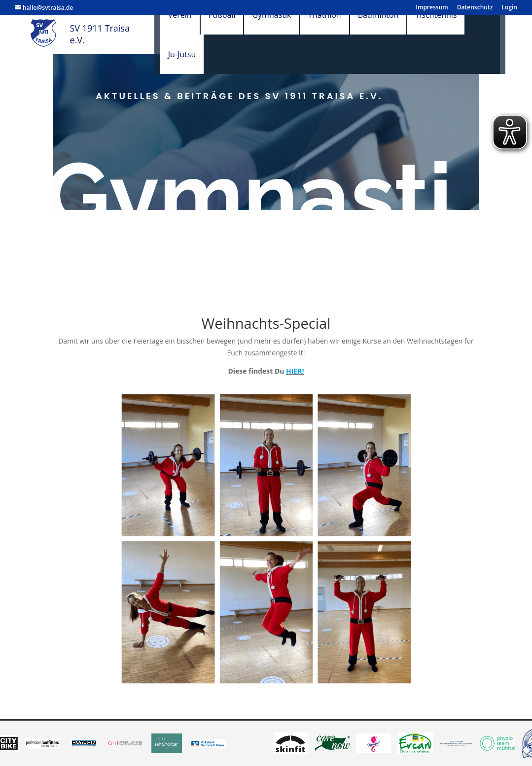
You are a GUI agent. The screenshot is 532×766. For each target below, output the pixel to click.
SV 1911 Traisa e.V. (97, 34)
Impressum (432, 8)
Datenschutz (475, 8)
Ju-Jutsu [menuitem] (192, 54)
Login (510, 8)
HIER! (295, 371)
